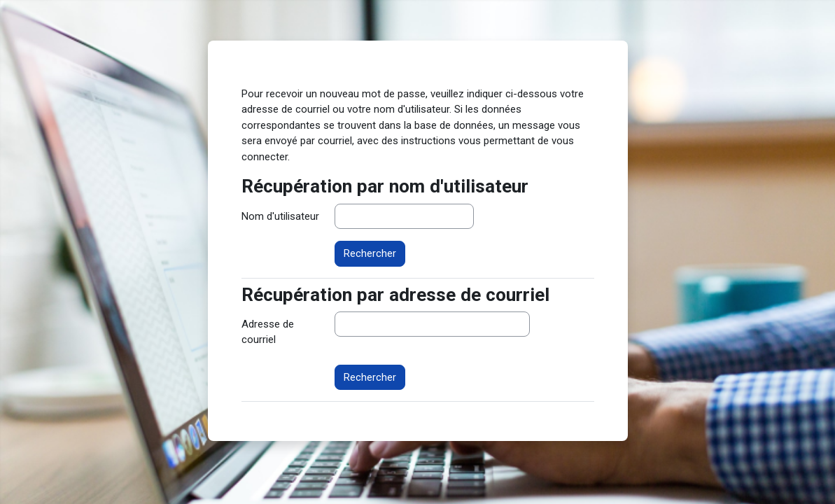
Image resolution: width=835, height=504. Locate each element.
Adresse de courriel (268, 332)
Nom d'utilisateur (280, 216)
